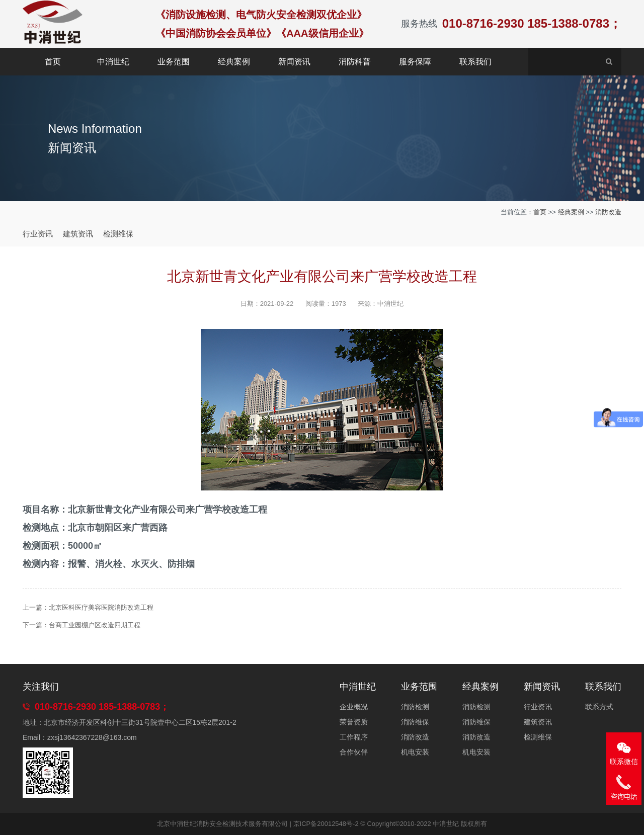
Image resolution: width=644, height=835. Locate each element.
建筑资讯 (78, 234)
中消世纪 (113, 62)
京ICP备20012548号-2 (326, 824)
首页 (53, 62)
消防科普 (355, 62)
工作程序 (354, 737)
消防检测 (415, 707)
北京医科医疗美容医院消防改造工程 (101, 607)
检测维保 (118, 234)
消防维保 (415, 722)
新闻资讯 (294, 62)
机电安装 (415, 752)
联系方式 (599, 707)
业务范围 (174, 62)
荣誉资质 (354, 722)
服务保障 (415, 62)
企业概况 (354, 707)
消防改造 (608, 212)
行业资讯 (38, 234)
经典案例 (234, 62)
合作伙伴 (354, 752)
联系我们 (475, 62)
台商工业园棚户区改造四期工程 (95, 625)
